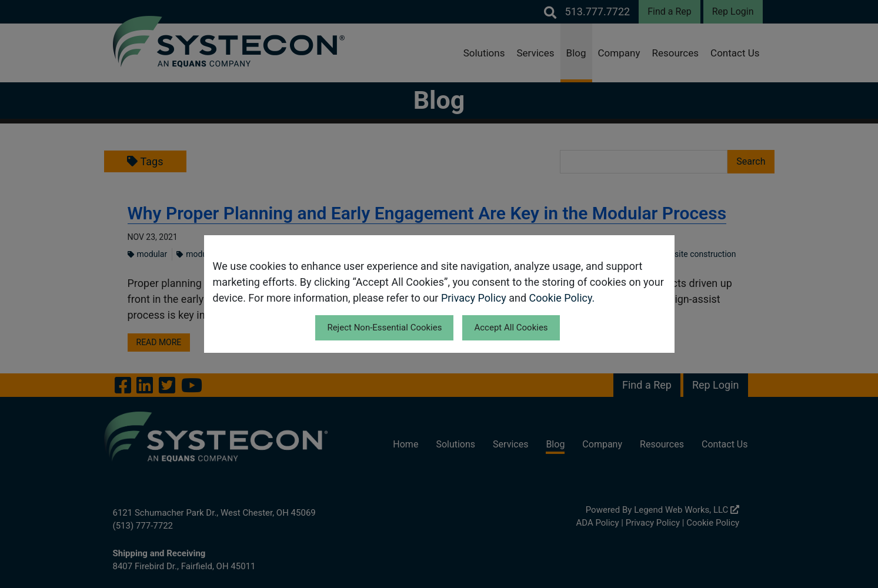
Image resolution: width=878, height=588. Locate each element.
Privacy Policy (474, 298)
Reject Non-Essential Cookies (384, 328)
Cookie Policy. (562, 298)
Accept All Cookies (511, 328)
